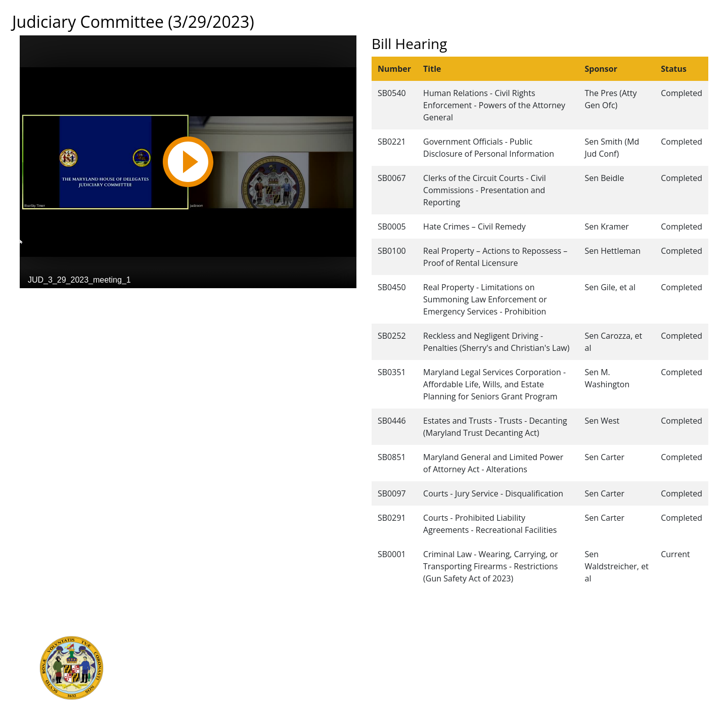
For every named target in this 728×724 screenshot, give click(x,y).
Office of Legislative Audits (208, 673)
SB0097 (392, 493)
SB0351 (392, 372)
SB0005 (392, 227)
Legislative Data (616, 640)
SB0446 (392, 421)
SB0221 (392, 142)
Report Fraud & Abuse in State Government (237, 684)
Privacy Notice (381, 695)
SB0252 (392, 336)
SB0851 (392, 457)
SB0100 (392, 251)
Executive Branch (192, 640)
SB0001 (392, 554)
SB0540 (392, 93)
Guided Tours (380, 640)
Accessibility (378, 684)
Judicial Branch (188, 651)
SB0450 (392, 287)
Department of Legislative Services (222, 662)
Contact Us (376, 651)
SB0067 (392, 178)
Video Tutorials (383, 706)
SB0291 (392, 518)
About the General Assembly (406, 673)
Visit (364, 662)
